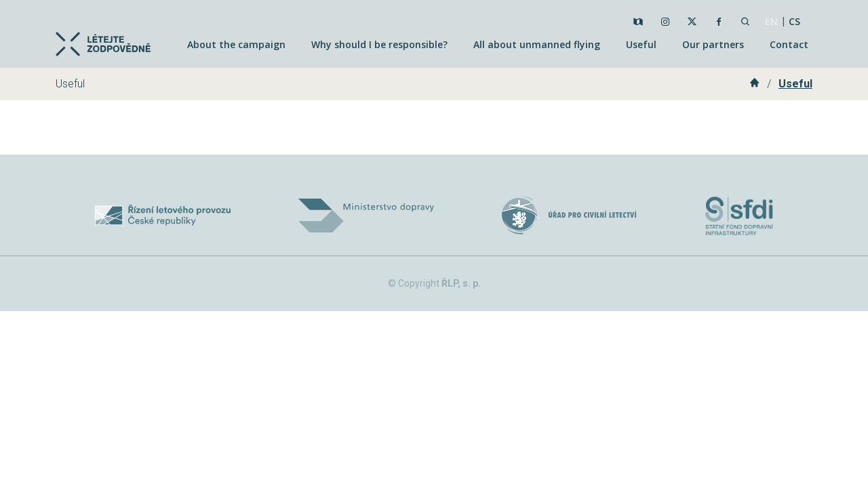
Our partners (713, 44)
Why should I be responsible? (379, 44)
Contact (789, 44)
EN (771, 21)
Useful (641, 44)
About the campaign (236, 44)
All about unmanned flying (537, 44)
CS (794, 21)
